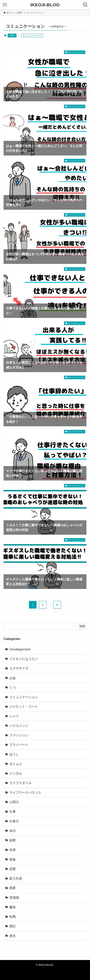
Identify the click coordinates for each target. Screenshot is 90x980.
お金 (13, 678)
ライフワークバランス (25, 792)
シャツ (14, 716)
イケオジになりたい (24, 659)
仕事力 (14, 821)
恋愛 (13, 869)
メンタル (16, 773)
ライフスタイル (20, 783)
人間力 (12, 35)
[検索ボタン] (85, 5)
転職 (13, 916)
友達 (13, 850)
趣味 (13, 907)
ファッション (19, 735)
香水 (13, 936)
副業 (13, 840)
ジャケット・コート (24, 706)
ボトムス (16, 764)
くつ (13, 687)
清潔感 (14, 898)
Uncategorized (20, 649)
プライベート (19, 745)
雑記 (13, 926)
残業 (13, 888)
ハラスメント (19, 726)
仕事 (13, 811)
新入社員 (16, 878)
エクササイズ (19, 668)
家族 (13, 859)
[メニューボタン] (5, 5)
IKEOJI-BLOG (45, 5)
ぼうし (14, 754)
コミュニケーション (24, 697)
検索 (82, 626)
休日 (13, 831)
